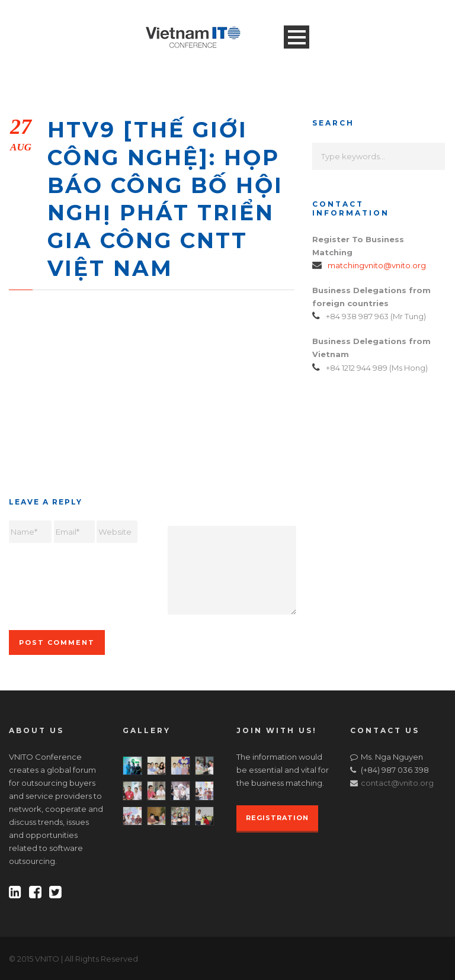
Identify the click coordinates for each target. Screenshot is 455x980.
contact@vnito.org (397, 783)
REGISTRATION (277, 818)
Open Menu (297, 37)
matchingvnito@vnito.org (377, 265)
